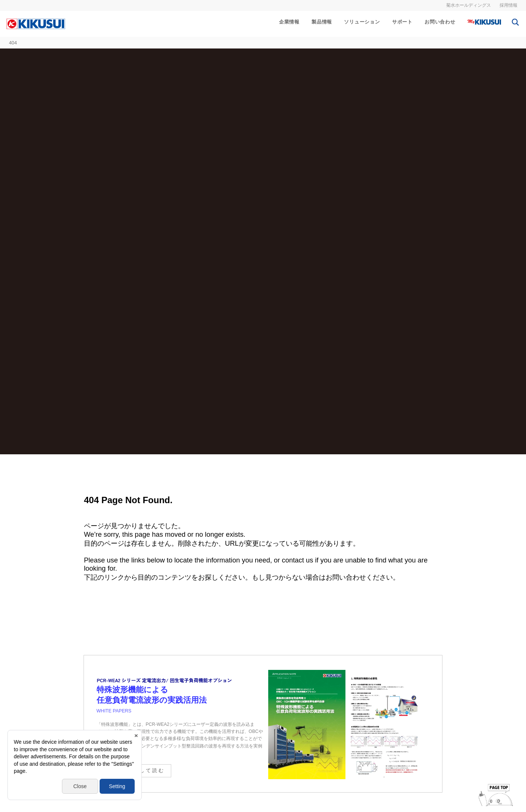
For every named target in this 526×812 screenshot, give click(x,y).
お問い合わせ (440, 22)
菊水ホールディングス (469, 5)
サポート (402, 22)
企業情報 (289, 22)
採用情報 (508, 5)
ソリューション (362, 22)
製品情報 (322, 22)
